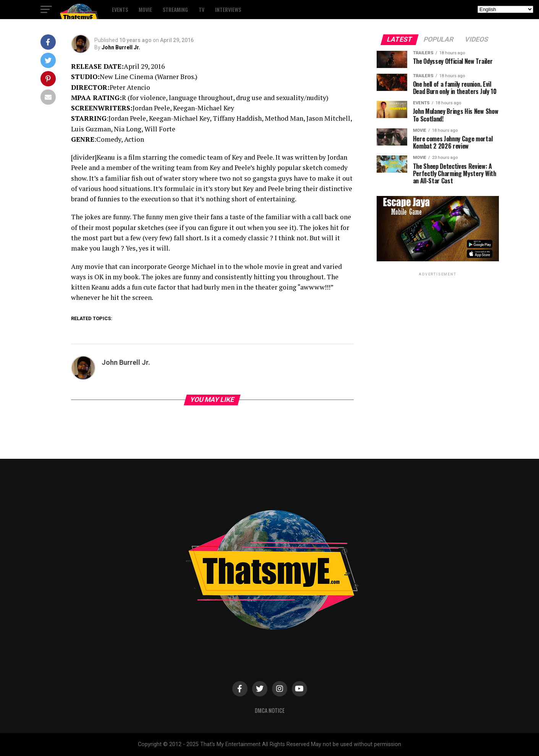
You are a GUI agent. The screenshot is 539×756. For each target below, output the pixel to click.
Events (120, 9)
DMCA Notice (270, 710)
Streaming (175, 9)
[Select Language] (505, 9)
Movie (145, 9)
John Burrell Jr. (121, 47)
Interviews (228, 9)
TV (202, 9)
